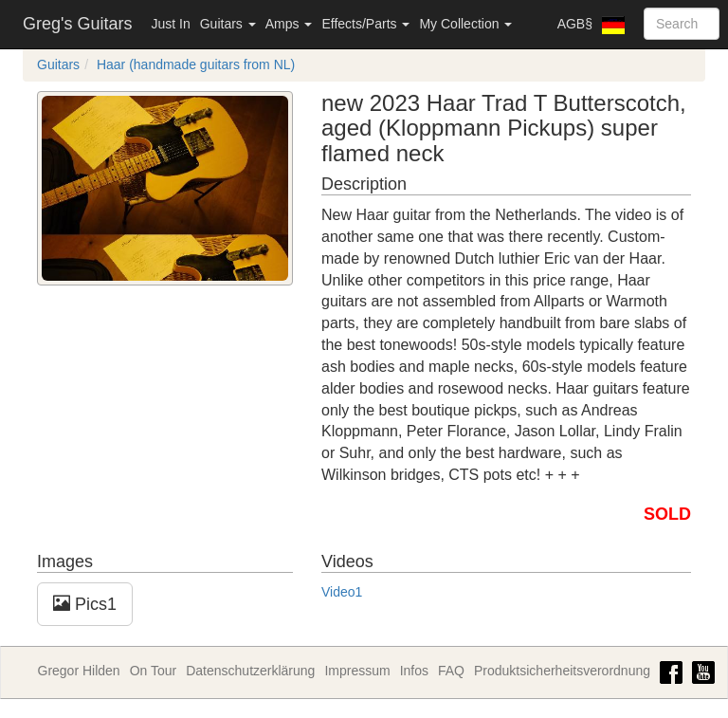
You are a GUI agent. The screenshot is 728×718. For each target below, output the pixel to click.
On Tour (154, 671)
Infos (414, 671)
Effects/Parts (365, 24)
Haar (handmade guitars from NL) (196, 64)
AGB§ (575, 24)
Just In (170, 24)
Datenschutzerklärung (250, 671)
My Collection (465, 24)
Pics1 (85, 604)
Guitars (228, 24)
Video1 (342, 592)
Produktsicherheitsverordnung (562, 671)
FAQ (451, 671)
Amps (289, 24)
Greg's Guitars (77, 24)
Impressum (357, 671)
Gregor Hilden (79, 671)
